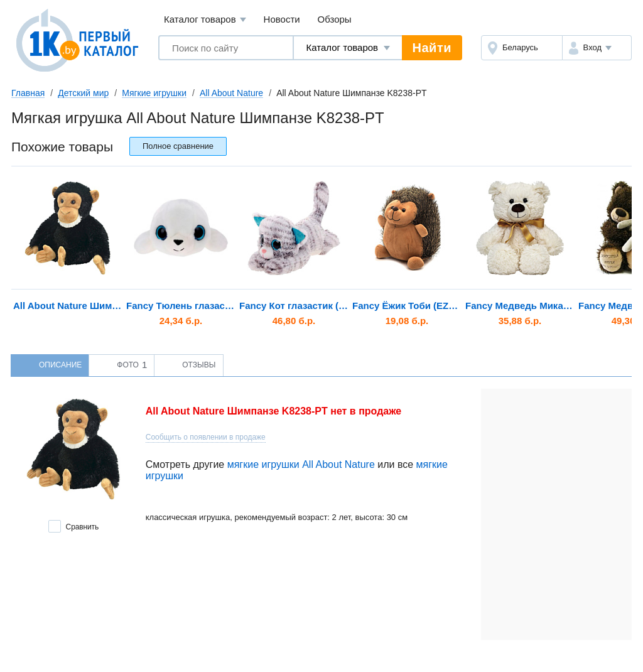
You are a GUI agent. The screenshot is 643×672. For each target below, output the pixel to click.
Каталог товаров (205, 20)
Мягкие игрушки (154, 93)
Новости (282, 19)
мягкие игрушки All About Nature (301, 464)
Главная (28, 93)
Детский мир (83, 93)
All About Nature (231, 93)
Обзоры (335, 19)
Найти (432, 48)
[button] (597, 48)
